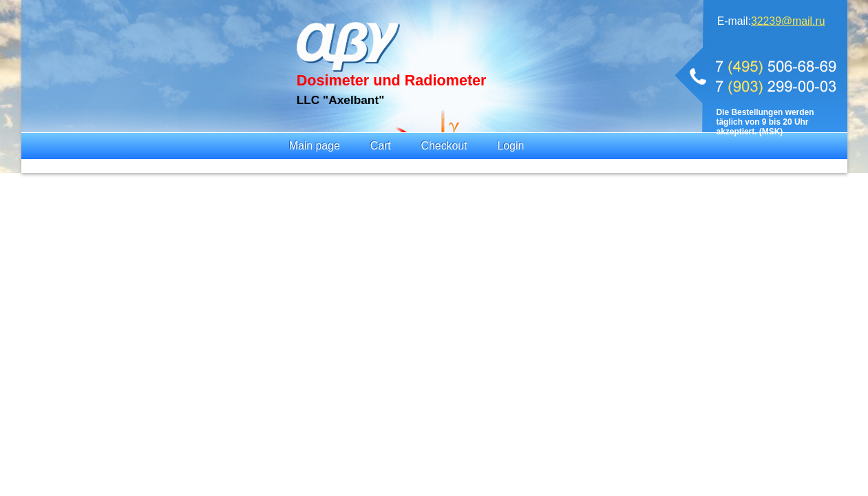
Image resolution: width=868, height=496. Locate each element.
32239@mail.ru (788, 21)
